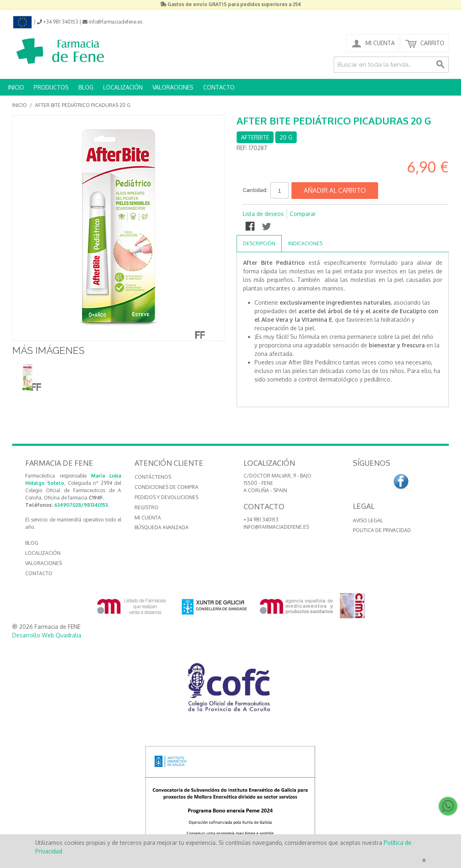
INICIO (16, 87)
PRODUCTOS (51, 87)
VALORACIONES (173, 87)
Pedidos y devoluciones (166, 497)
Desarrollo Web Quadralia (47, 635)
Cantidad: (255, 190)
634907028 (68, 505)
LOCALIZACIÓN (123, 87)
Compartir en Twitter (267, 227)
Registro (147, 507)
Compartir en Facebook (251, 227)
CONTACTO (219, 87)
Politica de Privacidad (382, 530)
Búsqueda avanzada (162, 527)
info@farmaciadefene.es (276, 527)
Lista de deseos (263, 214)
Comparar (303, 214)
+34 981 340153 (261, 520)
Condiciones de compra (166, 487)
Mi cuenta (148, 518)
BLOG (86, 87)
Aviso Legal (368, 520)
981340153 (96, 505)
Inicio (20, 105)
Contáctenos (153, 477)
